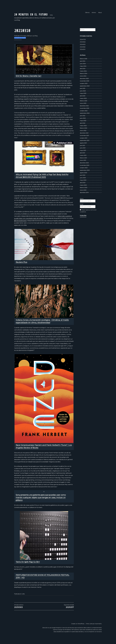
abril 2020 (83, 188)
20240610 (83, 50)
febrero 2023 (83, 106)
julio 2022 (83, 121)
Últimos (87, 13)
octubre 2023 (84, 89)
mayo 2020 (83, 186)
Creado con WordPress (78, 629)
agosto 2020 (83, 178)
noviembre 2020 (85, 171)
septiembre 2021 (85, 146)
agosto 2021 (83, 148)
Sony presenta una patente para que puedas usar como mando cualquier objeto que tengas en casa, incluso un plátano (41, 503)
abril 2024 (83, 74)
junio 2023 (83, 96)
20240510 (83, 55)
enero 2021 (83, 166)
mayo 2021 (83, 156)
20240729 (83, 45)
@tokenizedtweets (20, 226)
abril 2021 (82, 158)
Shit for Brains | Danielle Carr (29, 81)
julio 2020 (83, 181)
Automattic (98, 629)
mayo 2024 (83, 72)
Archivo (94, 13)
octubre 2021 (84, 143)
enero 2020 (83, 196)
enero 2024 (83, 81)
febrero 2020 (84, 193)
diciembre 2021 (84, 139)
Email (82, 210)
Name (82, 204)
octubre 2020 (84, 173)
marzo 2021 (83, 161)
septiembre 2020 (85, 176)
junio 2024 (83, 69)
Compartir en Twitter (20, 43)
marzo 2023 (83, 104)
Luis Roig (35, 41)
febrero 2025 (83, 64)
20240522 (83, 52)
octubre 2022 (84, 116)
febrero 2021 (83, 163)
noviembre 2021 (84, 141)
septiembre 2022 (85, 119)
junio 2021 (83, 153)
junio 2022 (83, 124)
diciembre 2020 (84, 168)
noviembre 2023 (85, 86)
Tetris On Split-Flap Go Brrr (28, 567)
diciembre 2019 (84, 198)
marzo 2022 (83, 131)
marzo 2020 (83, 191)
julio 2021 (82, 151)
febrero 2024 (84, 79)
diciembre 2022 (84, 111)
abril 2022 (83, 129)
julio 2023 (83, 94)
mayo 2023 (83, 99)
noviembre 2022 (85, 114)
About (100, 13)
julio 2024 (83, 67)
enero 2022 (83, 136)
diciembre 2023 (84, 84)
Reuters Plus (21, 268)
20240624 (83, 47)
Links (23, 599)
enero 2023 (83, 109)
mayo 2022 (83, 126)
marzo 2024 (83, 77)
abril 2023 (83, 101)
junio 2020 (83, 183)
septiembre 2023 (85, 91)
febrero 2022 (83, 134)
